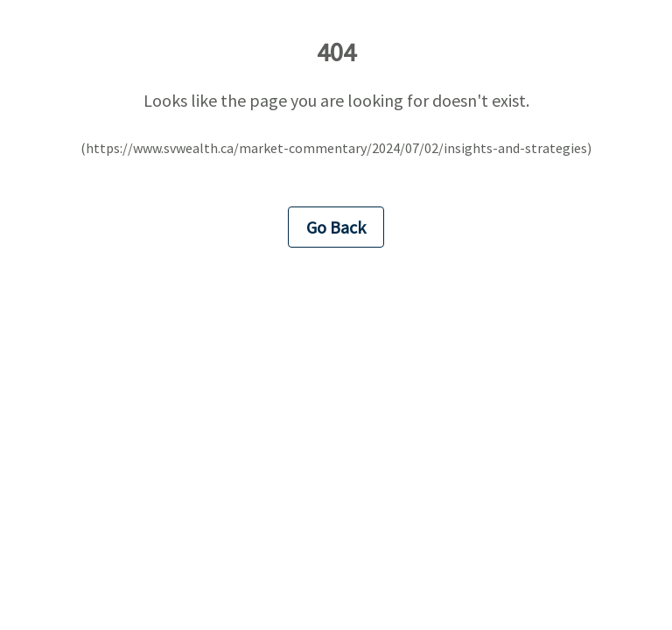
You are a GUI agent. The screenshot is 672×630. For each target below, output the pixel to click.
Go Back (336, 227)
